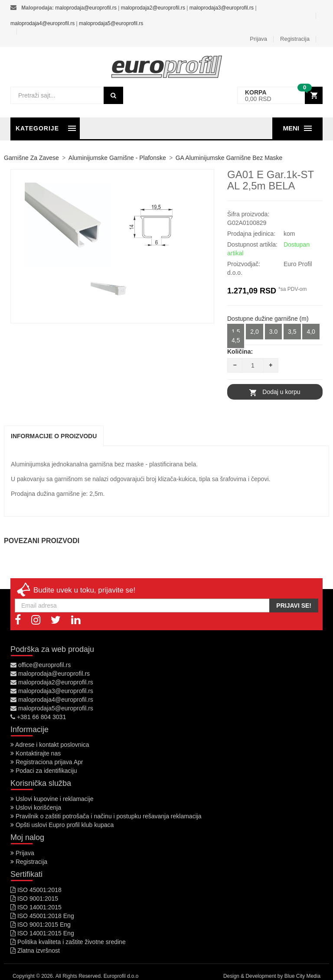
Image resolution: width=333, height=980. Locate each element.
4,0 (311, 332)
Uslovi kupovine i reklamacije (52, 799)
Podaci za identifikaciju (44, 771)
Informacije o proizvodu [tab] (54, 436)
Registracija (295, 39)
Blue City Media (302, 976)
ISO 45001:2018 (36, 890)
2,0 (254, 332)
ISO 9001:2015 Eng (41, 925)
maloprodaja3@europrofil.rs (222, 8)
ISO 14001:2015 (36, 907)
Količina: (240, 352)
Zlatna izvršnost (35, 951)
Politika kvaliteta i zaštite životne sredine (68, 942)
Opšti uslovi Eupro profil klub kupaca (62, 825)
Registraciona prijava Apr (47, 762)
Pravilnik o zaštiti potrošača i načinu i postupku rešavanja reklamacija (106, 816)
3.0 (273, 332)
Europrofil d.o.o (121, 976)
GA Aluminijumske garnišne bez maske (229, 158)
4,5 (236, 340)
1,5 (236, 332)
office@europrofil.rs (41, 665)
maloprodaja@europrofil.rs (86, 8)
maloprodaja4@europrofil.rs (42, 23)
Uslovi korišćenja (36, 807)
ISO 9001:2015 (34, 899)
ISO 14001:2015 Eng (42, 933)
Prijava (258, 39)
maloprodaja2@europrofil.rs (153, 8)
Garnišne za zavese (31, 158)
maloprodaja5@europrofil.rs (111, 23)
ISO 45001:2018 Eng (42, 916)
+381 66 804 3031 (38, 717)
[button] (280, 96)
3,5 (292, 332)
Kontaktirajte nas (36, 753)
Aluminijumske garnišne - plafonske (117, 158)
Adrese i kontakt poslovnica (50, 745)
